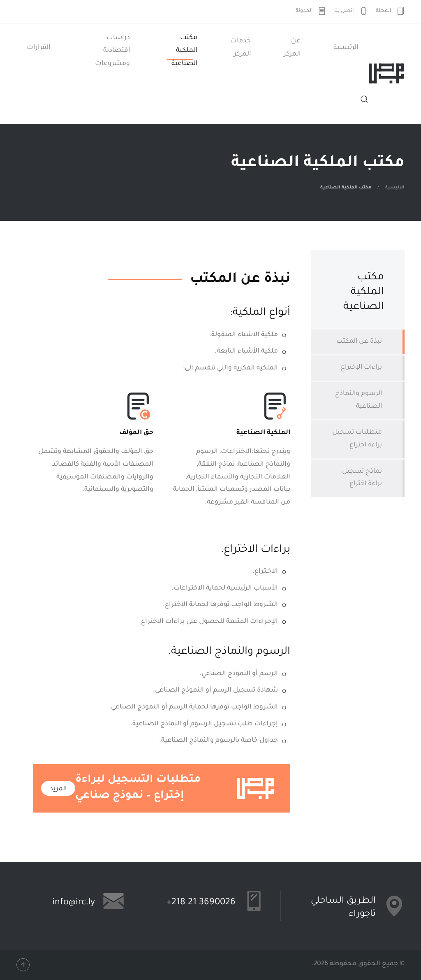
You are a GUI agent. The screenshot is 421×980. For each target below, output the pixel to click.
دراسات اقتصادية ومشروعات (112, 51)
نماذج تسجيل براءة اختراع (362, 478)
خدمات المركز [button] (241, 48)
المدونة (311, 11)
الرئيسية (346, 48)
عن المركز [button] (292, 48)
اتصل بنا (351, 11)
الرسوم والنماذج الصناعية (359, 400)
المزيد (58, 789)
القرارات (38, 48)
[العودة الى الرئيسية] (387, 74)
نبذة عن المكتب (359, 342)
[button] (364, 99)
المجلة (390, 11)
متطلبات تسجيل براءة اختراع (357, 439)
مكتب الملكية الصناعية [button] (184, 51)
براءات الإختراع (361, 368)
